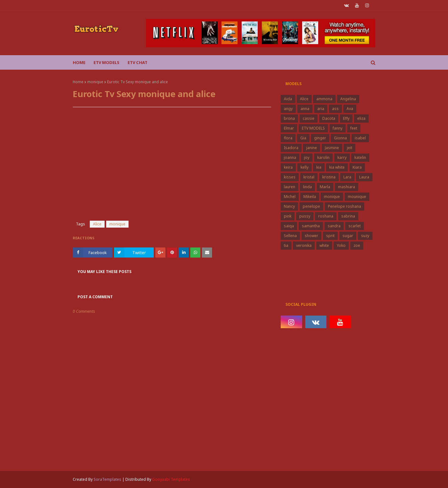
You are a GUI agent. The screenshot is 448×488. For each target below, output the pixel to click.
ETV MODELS (313, 128)
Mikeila (310, 197)
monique (95, 82)
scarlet (355, 226)
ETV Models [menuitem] (106, 62)
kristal (309, 177)
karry (342, 157)
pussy (305, 216)
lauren (290, 187)
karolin (323, 157)
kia (319, 167)
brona (289, 118)
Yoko (341, 245)
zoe (357, 245)
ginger (320, 138)
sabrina (348, 216)
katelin (360, 157)
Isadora (291, 148)
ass (335, 109)
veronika (304, 245)
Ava (350, 109)
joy (307, 157)
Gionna (340, 138)
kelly (304, 167)
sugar (348, 236)
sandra (334, 226)
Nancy (289, 206)
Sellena (290, 236)
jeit (350, 148)
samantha (311, 226)
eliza (361, 118)
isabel (360, 138)
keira (288, 167)
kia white (337, 167)
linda (307, 187)
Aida (288, 99)
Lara (347, 177)
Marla (325, 187)
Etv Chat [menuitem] (138, 62)
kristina (329, 177)
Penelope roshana (345, 206)
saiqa (289, 226)
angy (288, 109)
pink (288, 216)
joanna (290, 157)
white (324, 245)
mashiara (347, 187)
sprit (330, 236)
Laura (364, 177)
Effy (346, 118)
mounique (357, 197)
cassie (309, 118)
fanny (338, 128)
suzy (365, 236)
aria (321, 109)
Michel (290, 197)
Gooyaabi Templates (171, 479)
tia (286, 245)
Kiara (357, 167)
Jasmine (332, 148)
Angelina (348, 99)
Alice (97, 224)
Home (78, 82)
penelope (311, 206)
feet (354, 128)
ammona (324, 99)
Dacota (329, 118)
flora (288, 138)
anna (305, 109)
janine (312, 148)
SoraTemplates (107, 479)
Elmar (289, 128)
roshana (326, 216)
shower (311, 236)
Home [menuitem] (79, 62)
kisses (290, 177)
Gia (303, 138)
